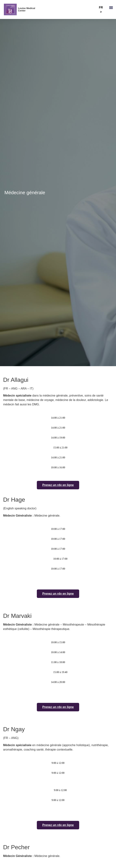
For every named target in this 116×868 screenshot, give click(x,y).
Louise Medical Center (27, 9)
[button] (111, 8)
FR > (101, 10)
